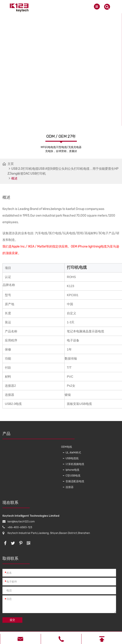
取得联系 (16, 560)
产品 (31, 435)
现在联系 (16, 504)
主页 (11, 164)
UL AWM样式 (73, 453)
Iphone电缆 (72, 470)
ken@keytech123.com (21, 522)
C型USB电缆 (73, 476)
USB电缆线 (72, 458)
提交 (12, 620)
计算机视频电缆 (75, 464)
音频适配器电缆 (75, 481)
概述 (14, 178)
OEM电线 (67, 447)
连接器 (70, 487)
